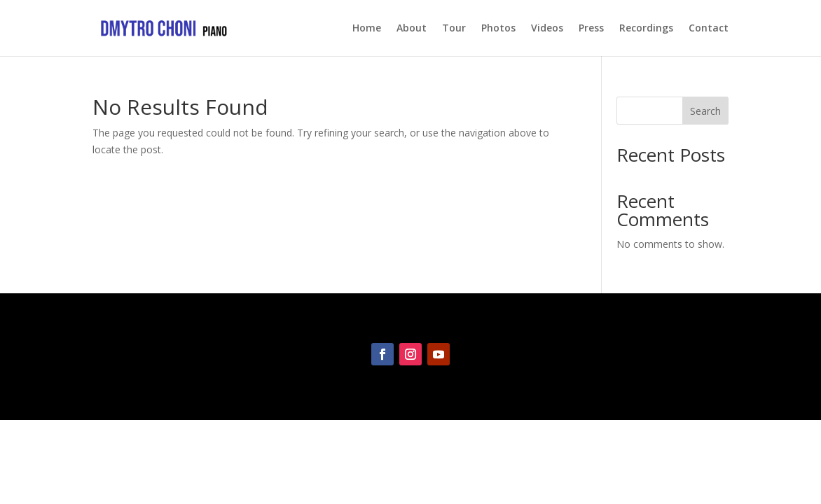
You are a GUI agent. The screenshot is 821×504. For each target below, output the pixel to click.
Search (705, 111)
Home (367, 29)
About (412, 29)
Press (591, 29)
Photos (498, 29)
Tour (454, 29)
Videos (547, 29)
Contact (709, 29)
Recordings (646, 29)
